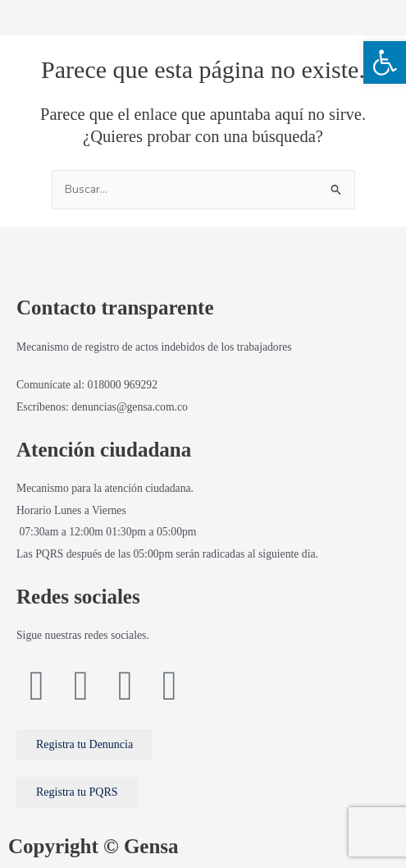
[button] (385, 62)
